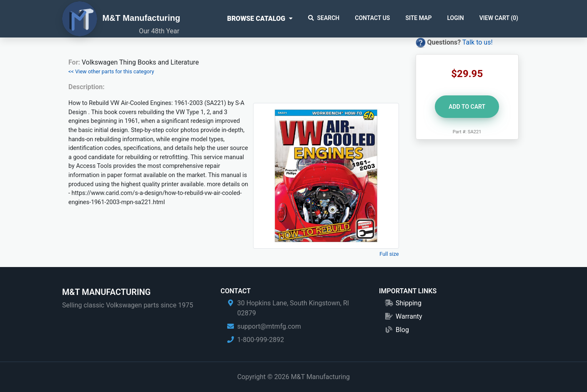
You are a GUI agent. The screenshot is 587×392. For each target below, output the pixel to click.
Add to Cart (467, 107)
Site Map (418, 18)
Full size (389, 254)
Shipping (409, 303)
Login (455, 18)
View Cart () (499, 18)
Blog (402, 330)
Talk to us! (478, 42)
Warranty (409, 316)
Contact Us (372, 18)
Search (324, 18)
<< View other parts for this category (111, 71)
